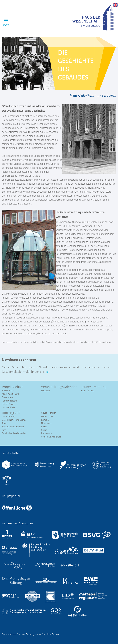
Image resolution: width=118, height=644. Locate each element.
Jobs (4, 430)
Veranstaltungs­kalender (59, 387)
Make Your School (10, 394)
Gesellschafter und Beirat (14, 420)
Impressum (47, 433)
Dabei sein (46, 391)
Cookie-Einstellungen (51, 437)
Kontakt (45, 420)
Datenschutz (47, 416)
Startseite (49, 413)
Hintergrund (11, 413)
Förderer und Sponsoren (13, 427)
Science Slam (8, 404)
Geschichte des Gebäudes (14, 433)
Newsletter (46, 423)
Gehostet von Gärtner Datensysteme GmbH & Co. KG (30, 634)
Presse (44, 427)
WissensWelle (8, 407)
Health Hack (8, 391)
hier (47, 371)
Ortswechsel (8, 397)
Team (4, 423)
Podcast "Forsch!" (10, 401)
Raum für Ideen (88, 391)
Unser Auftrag (8, 416)
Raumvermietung (93, 387)
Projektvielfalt (12, 387)
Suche (44, 430)
